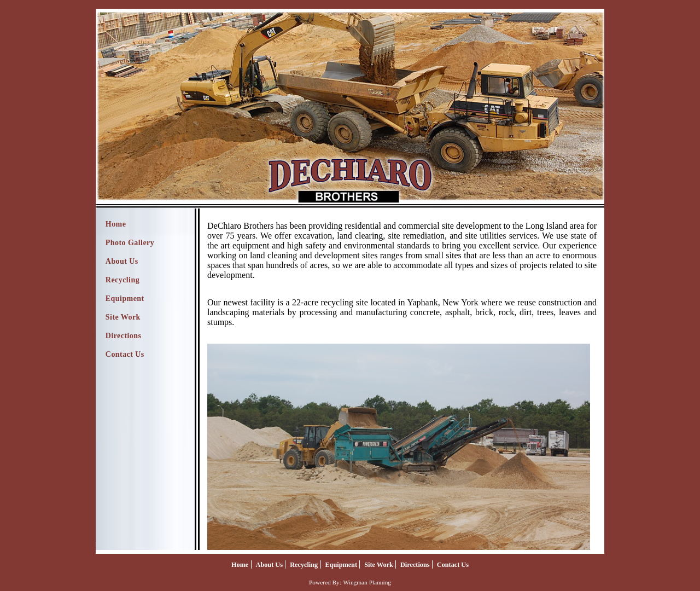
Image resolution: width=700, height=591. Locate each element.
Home (116, 224)
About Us (122, 261)
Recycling (122, 280)
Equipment (125, 299)
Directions (124, 336)
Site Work (123, 317)
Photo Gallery (130, 243)
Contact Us (125, 354)
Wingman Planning (367, 582)
